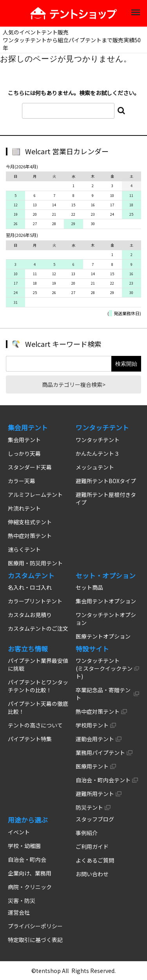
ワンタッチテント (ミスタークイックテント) (104, 668)
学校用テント (92, 725)
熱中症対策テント (30, 536)
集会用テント (24, 440)
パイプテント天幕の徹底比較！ (38, 707)
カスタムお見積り (30, 615)
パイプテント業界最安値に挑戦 (38, 664)
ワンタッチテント (98, 440)
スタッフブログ (95, 819)
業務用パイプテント (100, 753)
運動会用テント (95, 739)
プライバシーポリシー (35, 926)
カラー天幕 (22, 481)
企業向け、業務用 (30, 873)
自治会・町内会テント (103, 780)
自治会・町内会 (27, 859)
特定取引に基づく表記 (35, 940)
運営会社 (19, 912)
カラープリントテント (35, 601)
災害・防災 (22, 901)
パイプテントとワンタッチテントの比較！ (38, 686)
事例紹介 (87, 833)
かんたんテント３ (98, 453)
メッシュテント (95, 467)
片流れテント (24, 508)
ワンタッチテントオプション (106, 619)
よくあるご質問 (95, 860)
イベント (19, 832)
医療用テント (92, 766)
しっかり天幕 (24, 453)
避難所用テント (95, 794)
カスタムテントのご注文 (38, 628)
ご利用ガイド (92, 846)
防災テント (89, 807)
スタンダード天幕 (30, 467)
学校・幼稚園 (24, 846)
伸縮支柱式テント (30, 522)
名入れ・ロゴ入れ (30, 587)
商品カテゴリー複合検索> (74, 384)
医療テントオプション (103, 636)
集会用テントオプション (106, 601)
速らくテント (24, 549)
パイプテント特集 (30, 739)
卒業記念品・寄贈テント (103, 694)
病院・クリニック (30, 887)
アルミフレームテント (35, 495)
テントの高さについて (35, 725)
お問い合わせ (92, 874)
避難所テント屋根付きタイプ (106, 498)
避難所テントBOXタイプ (106, 481)
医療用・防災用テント (35, 563)
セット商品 (89, 587)
